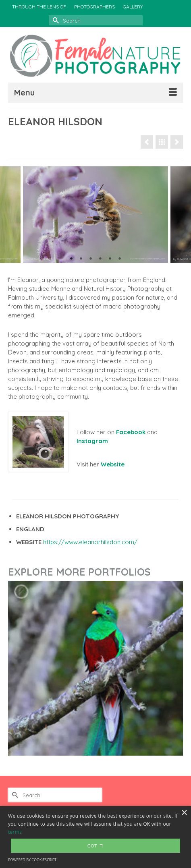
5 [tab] (110, 259)
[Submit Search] (55, 20)
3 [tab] (91, 259)
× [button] (184, 813)
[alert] (95, 837)
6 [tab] (120, 259)
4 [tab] (100, 259)
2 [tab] (81, 259)
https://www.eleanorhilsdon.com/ (90, 542)
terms (15, 832)
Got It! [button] (95, 846)
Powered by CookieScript (32, 860)
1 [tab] (71, 259)
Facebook (131, 432)
